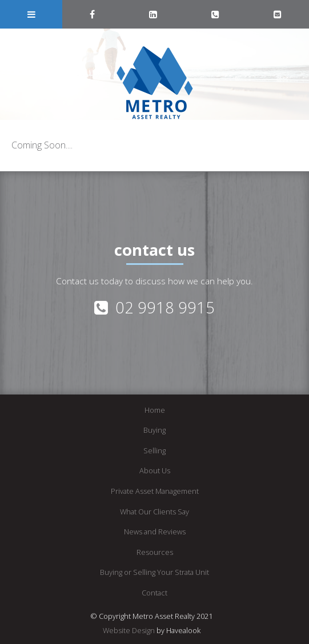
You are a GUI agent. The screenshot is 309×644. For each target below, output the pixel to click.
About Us (155, 470)
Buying (154, 430)
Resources (155, 552)
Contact (154, 593)
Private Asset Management (155, 491)
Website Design (129, 630)
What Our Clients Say (154, 512)
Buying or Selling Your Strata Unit (154, 572)
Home (155, 410)
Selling (154, 450)
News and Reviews (155, 532)
